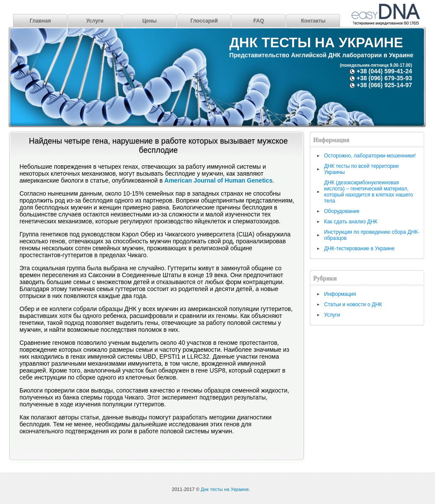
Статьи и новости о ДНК (353, 304)
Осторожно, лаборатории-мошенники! (370, 156)
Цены (149, 21)
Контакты (313, 21)
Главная (41, 21)
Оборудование (342, 211)
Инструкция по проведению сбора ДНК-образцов (372, 235)
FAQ (259, 21)
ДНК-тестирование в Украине (359, 249)
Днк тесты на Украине (316, 43)
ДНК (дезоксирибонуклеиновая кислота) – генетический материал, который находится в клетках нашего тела (368, 192)
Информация (340, 294)
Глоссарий (204, 21)
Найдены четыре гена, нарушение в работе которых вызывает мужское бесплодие (159, 146)
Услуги (95, 21)
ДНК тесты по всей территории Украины (361, 169)
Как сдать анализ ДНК (351, 222)
